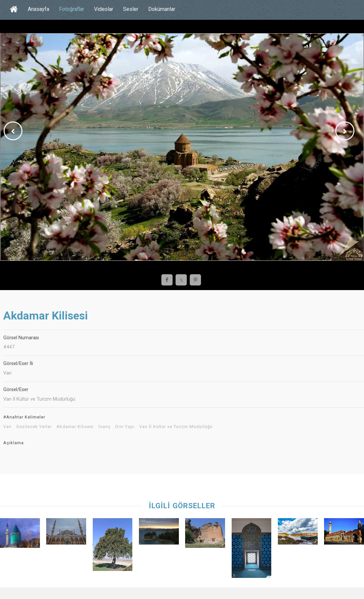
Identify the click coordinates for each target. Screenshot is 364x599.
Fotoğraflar (72, 9)
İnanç (104, 427)
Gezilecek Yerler (34, 427)
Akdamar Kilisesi (75, 427)
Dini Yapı (125, 427)
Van (7, 427)
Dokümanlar (162, 9)
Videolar (104, 9)
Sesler (131, 9)
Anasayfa (38, 9)
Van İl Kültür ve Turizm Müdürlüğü (176, 427)
